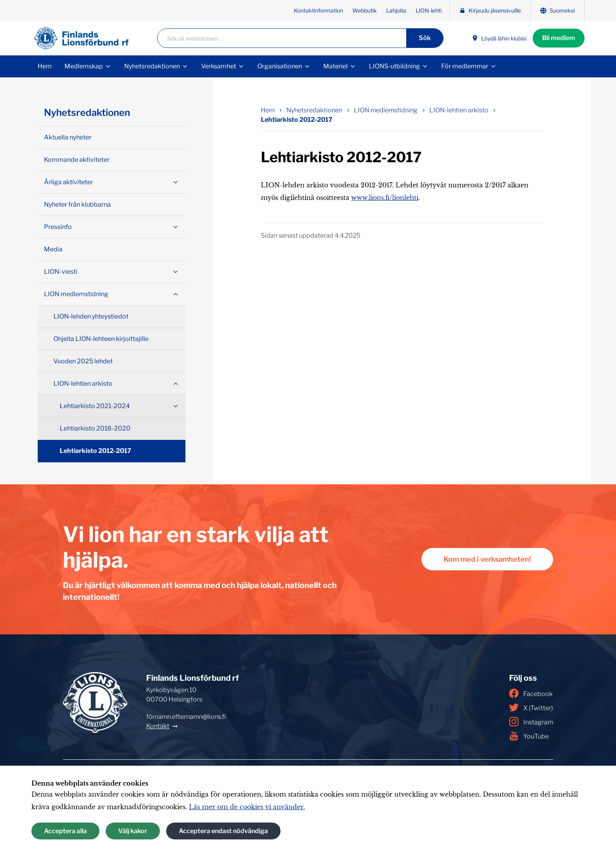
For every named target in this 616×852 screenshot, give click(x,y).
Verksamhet (219, 66)
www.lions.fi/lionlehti (385, 198)
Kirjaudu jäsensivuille (490, 10)
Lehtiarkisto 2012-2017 (95, 451)
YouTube (529, 736)
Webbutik (365, 10)
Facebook (531, 693)
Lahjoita (396, 10)
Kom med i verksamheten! (487, 559)
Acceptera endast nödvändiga (223, 831)
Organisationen (280, 66)
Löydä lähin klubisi (499, 38)
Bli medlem (559, 38)
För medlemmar (465, 66)
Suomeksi (557, 10)
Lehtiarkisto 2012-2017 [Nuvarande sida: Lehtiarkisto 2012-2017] (297, 120)
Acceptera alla (65, 831)
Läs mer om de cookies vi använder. (247, 807)
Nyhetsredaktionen (152, 66)
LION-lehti (429, 10)
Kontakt (158, 726)
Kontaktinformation (318, 10)
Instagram (531, 722)
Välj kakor (133, 831)
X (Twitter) (531, 707)
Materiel (335, 66)
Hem (45, 66)
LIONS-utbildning (394, 66)
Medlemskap (84, 66)
